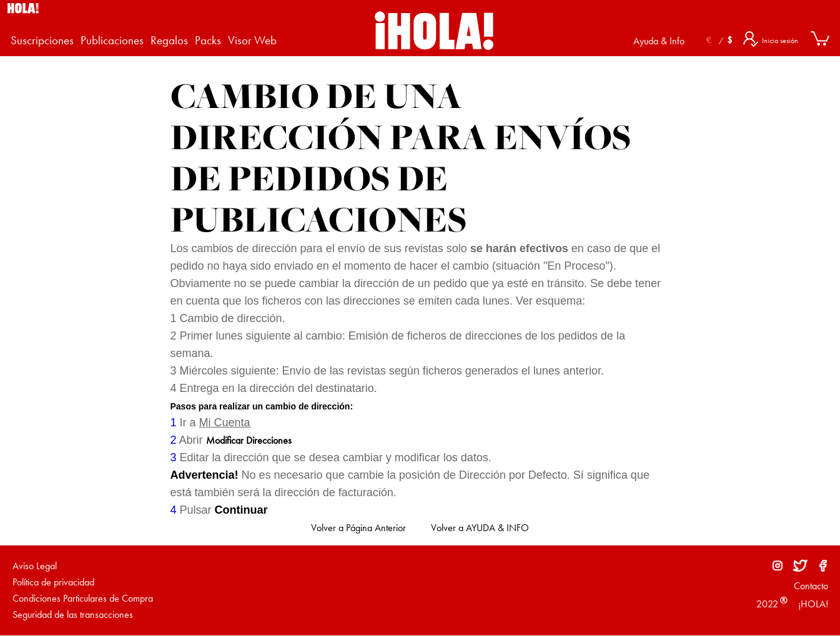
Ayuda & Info (659, 41)
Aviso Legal (35, 566)
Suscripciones (42, 41)
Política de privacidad (53, 582)
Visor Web (252, 41)
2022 (767, 604)
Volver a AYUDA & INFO (480, 528)
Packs (208, 41)
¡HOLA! (812, 604)
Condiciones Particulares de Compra (83, 598)
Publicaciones (112, 41)
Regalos (169, 41)
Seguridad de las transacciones (73, 614)
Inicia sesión (780, 41)
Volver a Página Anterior (358, 528)
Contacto (811, 586)
